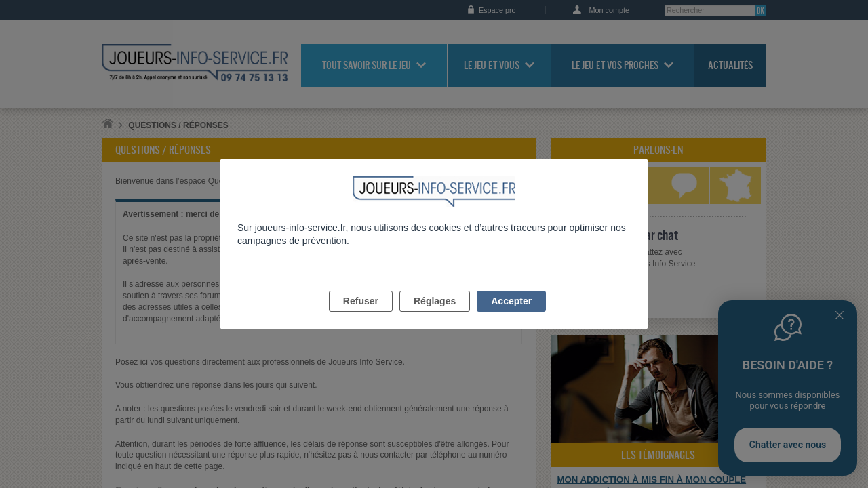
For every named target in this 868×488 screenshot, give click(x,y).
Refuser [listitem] (361, 317)
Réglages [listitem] (435, 317)
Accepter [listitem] (511, 317)
